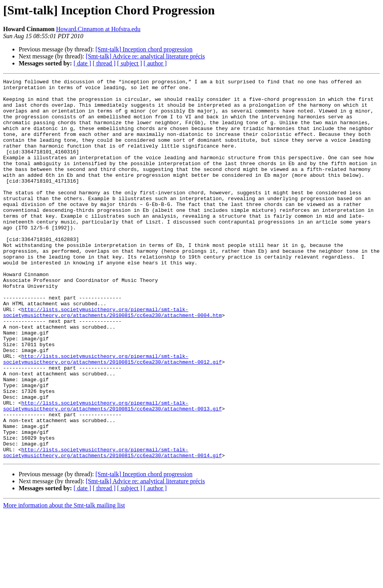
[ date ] (82, 63)
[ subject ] (130, 63)
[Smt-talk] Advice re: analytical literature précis (145, 56)
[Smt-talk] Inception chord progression (144, 49)
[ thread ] (104, 63)
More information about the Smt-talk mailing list (64, 581)
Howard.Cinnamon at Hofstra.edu (98, 29)
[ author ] (155, 63)
